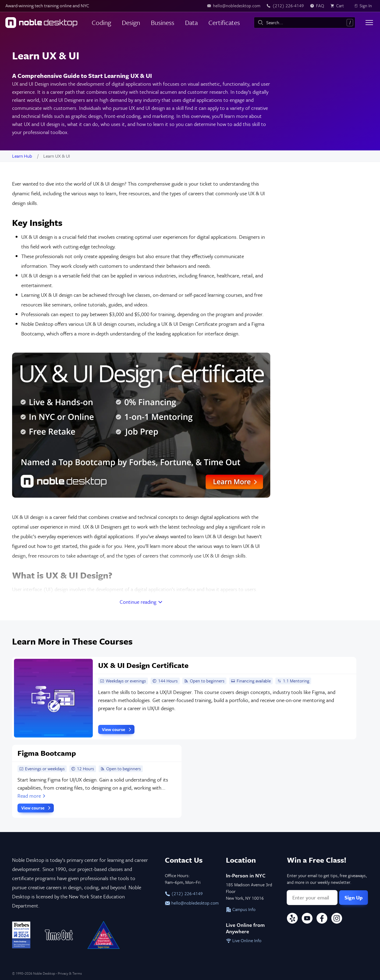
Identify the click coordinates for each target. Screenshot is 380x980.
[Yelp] (292, 919)
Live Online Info (244, 941)
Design (131, 22)
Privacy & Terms (70, 973)
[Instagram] (337, 919)
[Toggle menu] (369, 23)
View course (117, 729)
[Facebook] (322, 919)
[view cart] (339, 6)
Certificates (224, 22)
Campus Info (241, 909)
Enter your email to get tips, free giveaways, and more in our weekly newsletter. (327, 879)
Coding (101, 22)
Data (191, 22)
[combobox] (304, 23)
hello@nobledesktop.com (190, 903)
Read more (32, 796)
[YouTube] (307, 919)
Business (163, 22)
